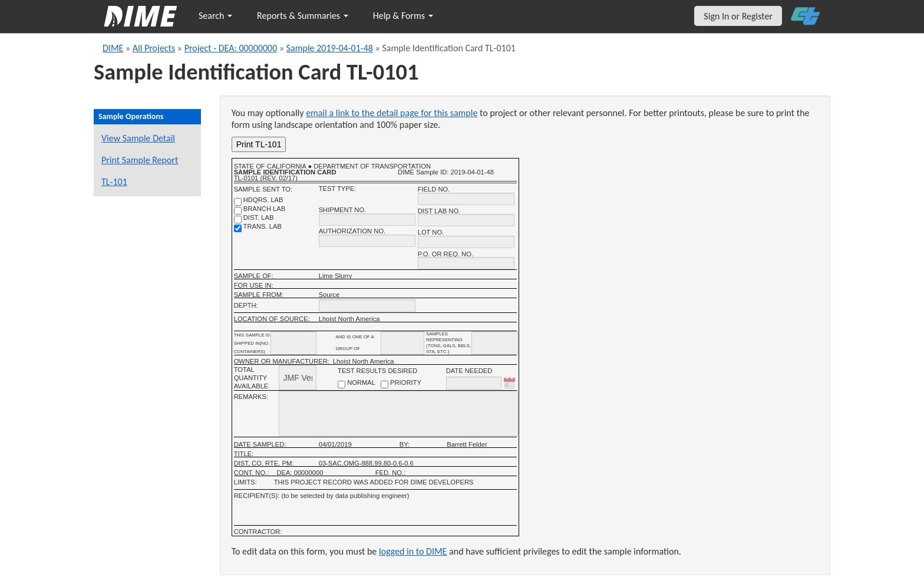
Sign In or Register (738, 16)
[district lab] (238, 220)
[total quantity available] (298, 377)
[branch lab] (238, 211)
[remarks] (398, 413)
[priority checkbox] (385, 385)
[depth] (367, 306)
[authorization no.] (367, 241)
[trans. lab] (238, 228)
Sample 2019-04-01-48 (330, 48)
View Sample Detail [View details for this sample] (138, 138)
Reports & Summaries (303, 16)
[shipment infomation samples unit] (495, 343)
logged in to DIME (413, 551)
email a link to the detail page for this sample (392, 113)
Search (215, 16)
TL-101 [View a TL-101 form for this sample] (114, 182)
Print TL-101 (259, 144)
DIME (113, 48)
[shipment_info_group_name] (402, 343)
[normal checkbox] (341, 385)
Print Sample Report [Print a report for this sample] (140, 160)
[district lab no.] (466, 220)
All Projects (154, 48)
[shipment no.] (367, 220)
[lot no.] (466, 242)
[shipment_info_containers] (293, 343)
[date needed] (474, 383)
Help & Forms (403, 16)
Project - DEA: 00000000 (231, 48)
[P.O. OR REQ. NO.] (466, 263)
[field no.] (466, 199)
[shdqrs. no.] (238, 202)
